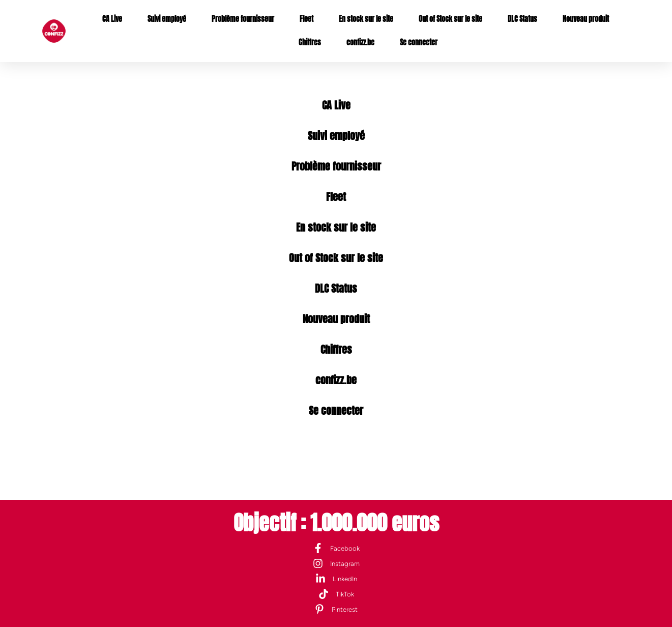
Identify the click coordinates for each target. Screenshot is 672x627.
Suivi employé (167, 19)
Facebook (345, 548)
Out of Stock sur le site (450, 19)
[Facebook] (318, 548)
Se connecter (419, 42)
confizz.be (360, 42)
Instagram (345, 564)
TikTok (345, 594)
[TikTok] (324, 594)
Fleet (306, 19)
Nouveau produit (586, 19)
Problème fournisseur (243, 19)
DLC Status (522, 19)
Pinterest (345, 609)
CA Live (112, 19)
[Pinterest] (319, 609)
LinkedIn (345, 579)
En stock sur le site (366, 19)
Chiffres (310, 42)
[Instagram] (318, 563)
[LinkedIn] (320, 579)
